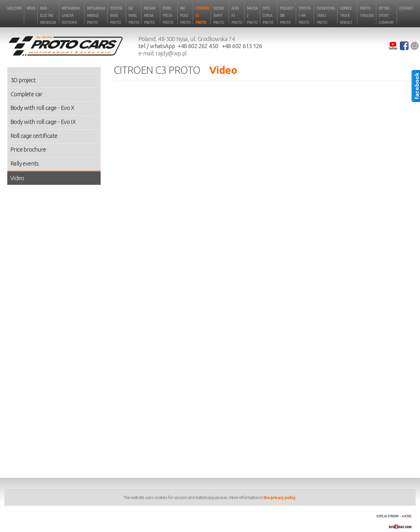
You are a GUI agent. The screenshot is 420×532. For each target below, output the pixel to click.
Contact (406, 8)
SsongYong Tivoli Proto (326, 15)
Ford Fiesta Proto (168, 15)
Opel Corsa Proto (268, 15)
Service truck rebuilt (346, 15)
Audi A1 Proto (237, 15)
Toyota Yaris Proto (116, 15)
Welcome (14, 8)
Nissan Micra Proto (149, 15)
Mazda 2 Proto (252, 15)
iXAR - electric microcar (48, 15)
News (31, 8)
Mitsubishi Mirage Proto (96, 15)
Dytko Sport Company (386, 15)
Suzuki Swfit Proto (219, 15)
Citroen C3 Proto (202, 15)
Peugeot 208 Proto (287, 15)
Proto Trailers (367, 12)
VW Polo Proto (185, 15)
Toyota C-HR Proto (304, 15)
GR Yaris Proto (134, 15)
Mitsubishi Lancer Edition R (70, 15)
